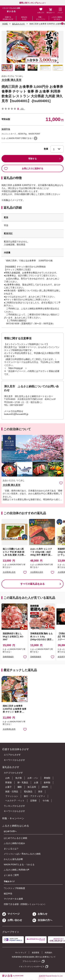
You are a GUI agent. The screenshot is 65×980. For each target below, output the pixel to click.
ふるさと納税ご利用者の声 (17, 870)
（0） (22, 109)
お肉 (7, 778)
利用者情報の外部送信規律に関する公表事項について (34, 957)
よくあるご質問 (11, 875)
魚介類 (19, 778)
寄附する (32, 159)
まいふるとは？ (11, 849)
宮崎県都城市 (8, 657)
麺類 (20, 787)
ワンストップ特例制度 (14, 888)
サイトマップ (21, 953)
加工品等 (32, 787)
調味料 (45, 787)
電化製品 (28, 792)
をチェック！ (33, 3)
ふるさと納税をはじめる (57, 18)
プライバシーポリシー (32, 961)
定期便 (33, 801)
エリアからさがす (12, 755)
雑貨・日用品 (12, 792)
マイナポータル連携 (13, 899)
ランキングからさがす (14, 806)
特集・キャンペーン (41, 18)
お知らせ (40, 914)
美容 (40, 792)
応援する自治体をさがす (8, 18)
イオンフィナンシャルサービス (32, 967)
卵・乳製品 (23, 783)
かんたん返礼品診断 (13, 859)
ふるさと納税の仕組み (14, 843)
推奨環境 (36, 953)
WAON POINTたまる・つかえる (19, 864)
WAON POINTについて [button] (36, 138)
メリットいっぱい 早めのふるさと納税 (22, 854)
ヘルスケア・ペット (15, 801)
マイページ (11, 914)
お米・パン (33, 778)
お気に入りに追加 (61, 483)
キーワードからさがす (14, 760)
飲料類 (47, 783)
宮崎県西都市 (36, 657)
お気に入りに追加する (24, 168)
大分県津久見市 (9, 572)
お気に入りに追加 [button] (25, 572)
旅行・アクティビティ (34, 796)
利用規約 (48, 953)
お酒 (36, 783)
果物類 (47, 778)
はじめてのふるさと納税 (15, 838)
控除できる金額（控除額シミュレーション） (25, 904)
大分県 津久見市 (11, 80)
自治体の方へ (42, 920)
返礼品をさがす (24, 18)
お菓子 (9, 787)
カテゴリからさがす (13, 773)
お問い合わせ (12, 920)
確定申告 (8, 894)
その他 (46, 801)
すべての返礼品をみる (32, 584)
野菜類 (9, 783)
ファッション (12, 796)
